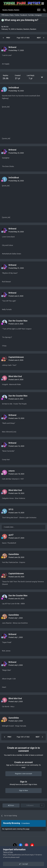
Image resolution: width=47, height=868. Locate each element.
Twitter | (17, 15)
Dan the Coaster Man (18, 321)
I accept (23, 864)
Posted (16, 50)
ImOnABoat (14, 88)
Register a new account (24, 774)
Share (11, 805)
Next (39, 38)
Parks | (12, 15)
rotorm (12, 471)
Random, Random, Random (26, 29)
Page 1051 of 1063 (23, 38)
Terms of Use (8, 852)
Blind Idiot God (15, 376)
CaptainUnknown (16, 357)
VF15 (11, 509)
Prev (8, 38)
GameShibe (14, 554)
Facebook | (24, 15)
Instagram (38, 15)
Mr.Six (6, 27)
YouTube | (31, 15)
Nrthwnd (12, 47)
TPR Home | (5, 15)
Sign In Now (23, 790)
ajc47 (11, 535)
